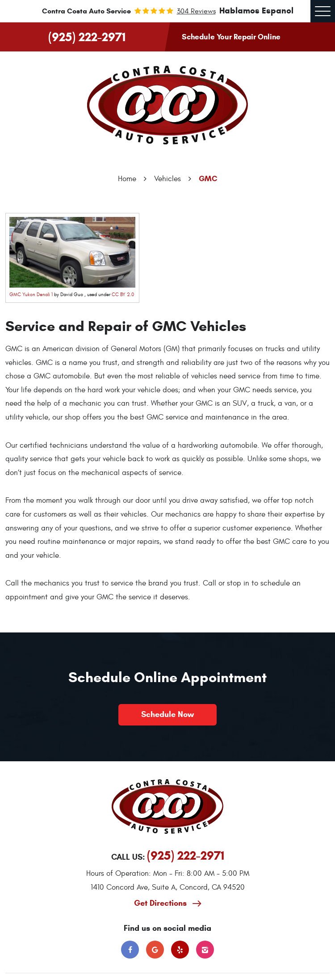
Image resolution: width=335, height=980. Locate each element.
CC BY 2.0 (123, 295)
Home (127, 179)
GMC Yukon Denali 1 (31, 295)
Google (155, 950)
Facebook (130, 950)
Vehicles (167, 179)
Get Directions (161, 903)
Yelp (180, 950)
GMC (208, 179)
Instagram (205, 950)
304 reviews (196, 11)
